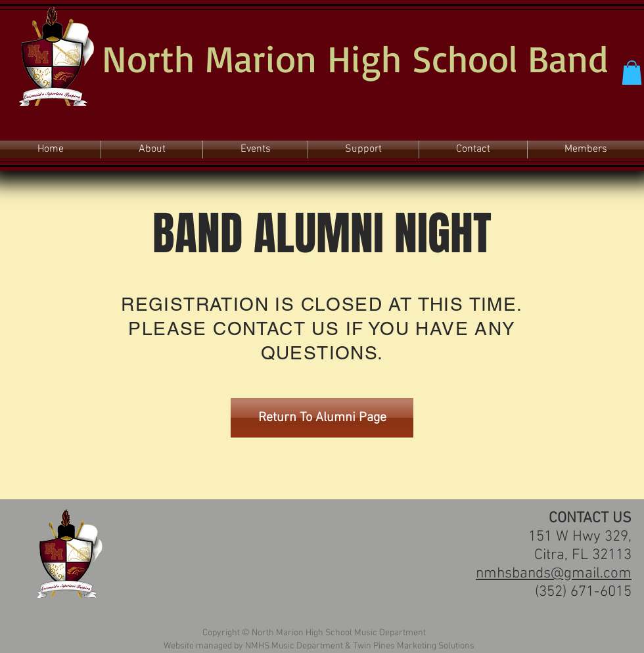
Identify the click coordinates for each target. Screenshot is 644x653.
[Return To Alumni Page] (322, 418)
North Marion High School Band (355, 58)
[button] (632, 73)
